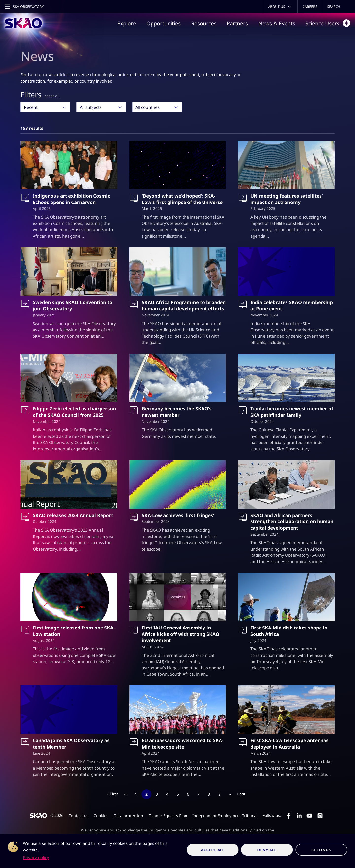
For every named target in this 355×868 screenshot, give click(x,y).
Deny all (267, 850)
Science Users (328, 23)
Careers (310, 7)
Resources (204, 23)
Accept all (213, 850)
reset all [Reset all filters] (52, 96)
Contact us (78, 816)
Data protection (128, 816)
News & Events (277, 23)
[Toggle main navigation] (24, 7)
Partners (237, 23)
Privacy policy (36, 858)
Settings (321, 850)
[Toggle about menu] (280, 7)
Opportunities (163, 23)
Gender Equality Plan (168, 816)
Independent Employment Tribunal (225, 816)
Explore (127, 23)
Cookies (101, 816)
